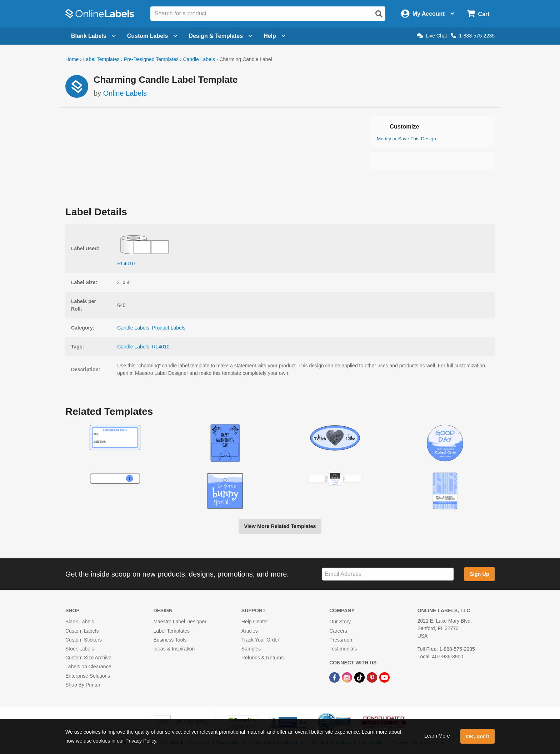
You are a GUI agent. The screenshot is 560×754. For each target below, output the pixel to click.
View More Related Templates (280, 526)
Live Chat (432, 36)
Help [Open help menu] (274, 36)
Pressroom (341, 640)
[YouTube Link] (384, 677)
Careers (338, 631)
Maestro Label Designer (180, 622)
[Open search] (379, 14)
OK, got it (478, 737)
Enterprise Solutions (88, 676)
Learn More (437, 736)
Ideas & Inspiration (174, 649)
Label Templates (101, 59)
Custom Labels (82, 631)
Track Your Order (260, 640)
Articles (250, 631)
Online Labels (125, 93)
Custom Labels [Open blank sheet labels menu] (152, 36)
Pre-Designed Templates (151, 59)
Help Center (255, 622)
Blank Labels (80, 622)
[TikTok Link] (360, 677)
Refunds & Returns (262, 658)
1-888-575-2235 (473, 36)
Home (72, 59)
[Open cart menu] (478, 14)
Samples (251, 649)
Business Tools (170, 640)
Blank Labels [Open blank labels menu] (93, 36)
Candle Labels (199, 59)
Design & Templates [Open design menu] (220, 36)
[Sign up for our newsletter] (388, 574)
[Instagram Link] (348, 677)
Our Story (340, 622)
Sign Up (479, 574)
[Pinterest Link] (373, 677)
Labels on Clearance (88, 667)
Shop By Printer (83, 685)
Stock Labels (80, 649)
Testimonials (343, 649)
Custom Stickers (84, 640)
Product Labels (169, 328)
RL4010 (161, 347)
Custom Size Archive (88, 658)
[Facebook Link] (335, 677)
